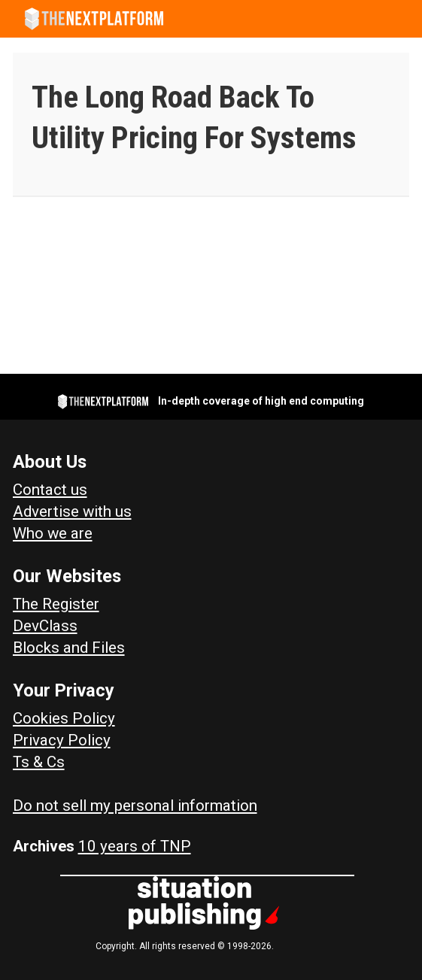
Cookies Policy (64, 718)
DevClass (45, 626)
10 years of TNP (135, 846)
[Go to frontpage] (94, 19)
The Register (56, 604)
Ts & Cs (39, 762)
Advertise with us (72, 511)
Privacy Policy (62, 740)
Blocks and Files (69, 648)
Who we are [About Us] (53, 533)
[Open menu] (403, 19)
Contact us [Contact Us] (50, 490)
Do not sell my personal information (135, 806)
